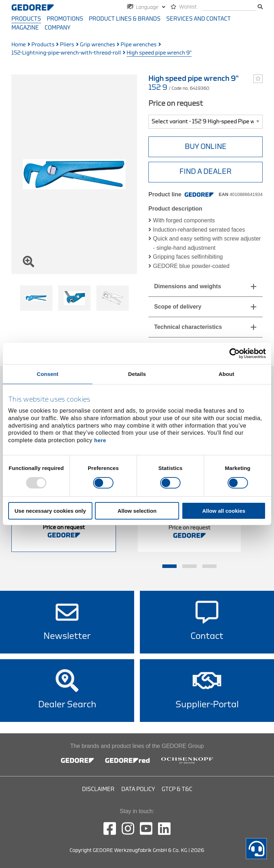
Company (57, 28)
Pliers (67, 45)
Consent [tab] (48, 374)
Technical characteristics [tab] (188, 327)
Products (26, 19)
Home (19, 45)
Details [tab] (137, 374)
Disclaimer (98, 789)
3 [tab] (209, 566)
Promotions (65, 19)
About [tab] (227, 374)
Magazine (25, 28)
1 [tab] (169, 566)
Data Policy (138, 789)
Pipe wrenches (139, 45)
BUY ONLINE (206, 147)
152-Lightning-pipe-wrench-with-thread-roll (66, 53)
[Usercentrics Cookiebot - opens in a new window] (235, 353)
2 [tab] (189, 566)
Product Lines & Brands (125, 19)
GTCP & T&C (177, 789)
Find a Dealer (205, 172)
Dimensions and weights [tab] (188, 286)
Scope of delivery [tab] (178, 307)
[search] (229, 7)
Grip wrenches (98, 45)
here (100, 440)
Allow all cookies (224, 511)
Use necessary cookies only (50, 511)
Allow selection (137, 511)
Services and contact (199, 19)
